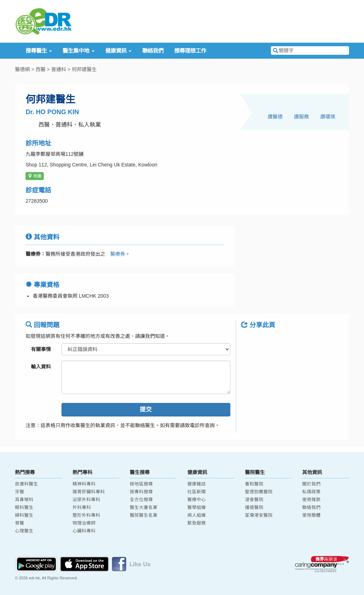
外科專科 (82, 508)
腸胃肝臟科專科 (89, 492)
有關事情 (41, 349)
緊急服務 (197, 523)
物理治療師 (84, 523)
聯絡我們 (153, 51)
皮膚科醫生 (26, 484)
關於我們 (311, 484)
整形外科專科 (86, 515)
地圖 (35, 176)
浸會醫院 (254, 500)
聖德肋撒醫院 (259, 492)
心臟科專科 (84, 531)
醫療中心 (197, 500)
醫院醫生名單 (144, 515)
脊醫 (20, 523)
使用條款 (311, 500)
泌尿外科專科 (86, 500)
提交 (146, 410)
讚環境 (328, 117)
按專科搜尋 (141, 492)
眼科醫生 (24, 508)
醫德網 (22, 69)
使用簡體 (311, 515)
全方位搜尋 (141, 500)
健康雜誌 (197, 484)
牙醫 (20, 492)
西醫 (41, 69)
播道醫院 (254, 508)
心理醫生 (24, 531)
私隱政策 (311, 492)
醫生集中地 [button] (78, 51)
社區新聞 (197, 492)
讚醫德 (275, 117)
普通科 (59, 69)
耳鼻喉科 (24, 500)
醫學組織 (197, 508)
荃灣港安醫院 (259, 515)
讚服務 (301, 117)
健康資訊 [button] (118, 51)
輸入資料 (41, 367)
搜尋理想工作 (190, 51)
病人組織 (197, 515)
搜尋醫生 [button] (39, 51)
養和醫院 (254, 484)
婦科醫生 (24, 515)
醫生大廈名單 (144, 508)
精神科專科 (84, 484)
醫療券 (115, 254)
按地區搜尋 (141, 484)
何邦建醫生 (84, 69)
